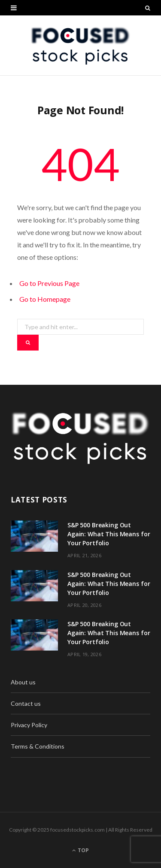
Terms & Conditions (38, 746)
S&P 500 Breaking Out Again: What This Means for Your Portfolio (109, 534)
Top (80, 850)
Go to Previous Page (49, 283)
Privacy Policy (29, 725)
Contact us (26, 703)
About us (23, 682)
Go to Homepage (45, 299)
